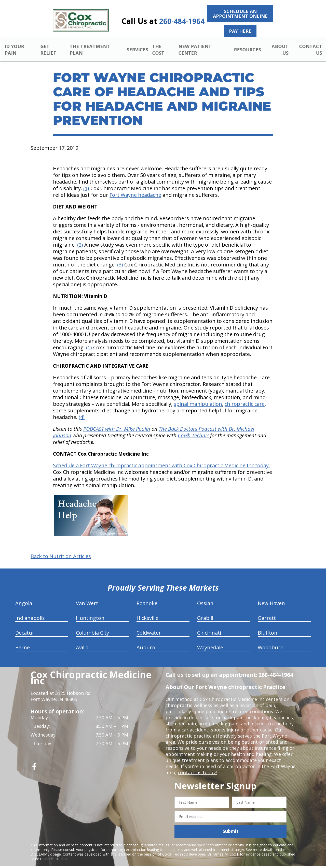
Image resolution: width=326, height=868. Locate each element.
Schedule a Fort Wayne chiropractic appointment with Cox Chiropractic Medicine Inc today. (161, 460)
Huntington (90, 612)
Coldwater (149, 627)
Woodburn (271, 642)
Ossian (205, 597)
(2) (80, 239)
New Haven (271, 597)
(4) (82, 411)
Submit (231, 825)
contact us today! (197, 767)
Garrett (267, 612)
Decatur (25, 627)
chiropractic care (245, 398)
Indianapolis (30, 612)
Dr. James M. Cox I (223, 848)
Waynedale (210, 642)
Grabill (205, 612)
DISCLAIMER (41, 848)
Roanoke (147, 597)
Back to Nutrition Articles (61, 550)
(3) (120, 259)
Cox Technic (193, 430)
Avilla (82, 642)
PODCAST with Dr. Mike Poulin (117, 423)
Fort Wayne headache (135, 189)
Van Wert (87, 597)
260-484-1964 (182, 21)
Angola (24, 597)
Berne (23, 642)
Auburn (146, 642)
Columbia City (92, 627)
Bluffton (268, 627)
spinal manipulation (198, 398)
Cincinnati (209, 627)
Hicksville (147, 612)
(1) (86, 182)
